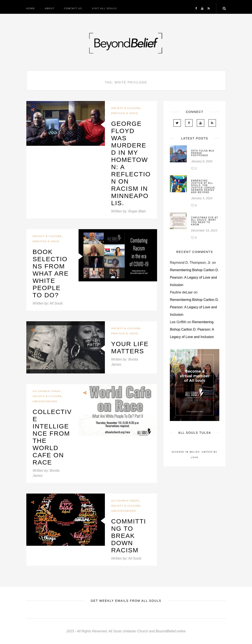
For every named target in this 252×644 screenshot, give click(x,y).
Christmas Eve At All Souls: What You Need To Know (205, 221)
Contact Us (73, 8)
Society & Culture (126, 108)
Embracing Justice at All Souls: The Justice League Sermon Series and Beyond (203, 187)
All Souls (56, 303)
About (50, 8)
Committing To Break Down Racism (129, 536)
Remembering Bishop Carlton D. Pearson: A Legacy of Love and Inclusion (194, 277)
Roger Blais (137, 211)
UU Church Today (47, 391)
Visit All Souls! (104, 8)
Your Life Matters (130, 347)
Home (31, 8)
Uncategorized (45, 401)
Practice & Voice (125, 113)
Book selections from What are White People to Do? (51, 273)
